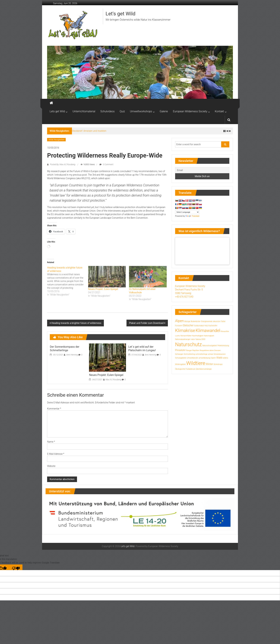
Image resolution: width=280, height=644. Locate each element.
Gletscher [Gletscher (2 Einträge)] (188, 325)
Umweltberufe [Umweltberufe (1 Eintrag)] (193, 358)
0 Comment (106, 164)
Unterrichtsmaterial (84, 111)
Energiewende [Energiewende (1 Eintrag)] (207, 321)
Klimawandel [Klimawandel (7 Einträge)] (208, 330)
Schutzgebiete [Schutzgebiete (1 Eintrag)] (181, 358)
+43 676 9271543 (184, 297)
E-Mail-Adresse (56, 454)
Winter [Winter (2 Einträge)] (209, 364)
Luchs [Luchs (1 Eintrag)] (177, 336)
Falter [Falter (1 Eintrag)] (223, 321)
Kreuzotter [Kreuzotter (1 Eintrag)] (225, 331)
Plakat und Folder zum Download (146, 323)
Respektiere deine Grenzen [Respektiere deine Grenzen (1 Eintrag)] (210, 350)
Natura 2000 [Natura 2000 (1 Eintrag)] (200, 339)
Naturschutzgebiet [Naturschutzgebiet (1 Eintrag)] (210, 346)
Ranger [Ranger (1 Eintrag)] (189, 350)
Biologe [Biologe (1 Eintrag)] (187, 321)
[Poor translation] (16, 567)
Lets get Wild (57, 111)
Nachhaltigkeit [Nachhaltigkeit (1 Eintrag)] (198, 336)
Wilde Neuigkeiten (56, 140)
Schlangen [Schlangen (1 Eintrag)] (179, 354)
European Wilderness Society (190, 111)
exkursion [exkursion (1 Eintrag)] (217, 321)
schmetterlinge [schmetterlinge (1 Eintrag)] (201, 354)
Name (51, 442)
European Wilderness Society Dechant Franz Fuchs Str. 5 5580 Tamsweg (190, 290)
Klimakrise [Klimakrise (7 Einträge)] (185, 330)
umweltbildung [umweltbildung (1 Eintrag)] (204, 358)
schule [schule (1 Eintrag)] (211, 354)
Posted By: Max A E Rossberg (63, 164)
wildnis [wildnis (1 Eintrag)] (225, 358)
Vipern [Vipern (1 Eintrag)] (213, 358)
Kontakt (219, 111)
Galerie (164, 111)
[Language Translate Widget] (187, 212)
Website (51, 466)
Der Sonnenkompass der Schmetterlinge (65, 349)
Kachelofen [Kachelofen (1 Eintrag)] (213, 326)
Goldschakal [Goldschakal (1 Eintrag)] (199, 326)
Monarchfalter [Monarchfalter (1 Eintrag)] (186, 336)
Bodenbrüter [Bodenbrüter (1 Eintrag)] (196, 321)
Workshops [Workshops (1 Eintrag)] (218, 364)
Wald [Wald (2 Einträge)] (219, 358)
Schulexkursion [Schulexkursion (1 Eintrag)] (220, 354)
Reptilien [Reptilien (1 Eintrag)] (196, 350)
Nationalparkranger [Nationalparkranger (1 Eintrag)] (183, 339)
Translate (192, 216)
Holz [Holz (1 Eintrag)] (206, 326)
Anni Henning (72, 355)
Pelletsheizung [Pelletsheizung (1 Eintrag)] (223, 346)
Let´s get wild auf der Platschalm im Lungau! (142, 349)
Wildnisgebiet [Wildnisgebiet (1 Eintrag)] (180, 364)
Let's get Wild (120, 14)
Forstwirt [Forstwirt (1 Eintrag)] (179, 326)
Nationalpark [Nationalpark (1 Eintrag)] (209, 336)
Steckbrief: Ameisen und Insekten (89, 131)
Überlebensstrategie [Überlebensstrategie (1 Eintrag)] (204, 369)
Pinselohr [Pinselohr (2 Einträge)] (180, 350)
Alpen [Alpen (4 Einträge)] (179, 321)
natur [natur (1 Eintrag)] (193, 339)
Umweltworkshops (141, 111)
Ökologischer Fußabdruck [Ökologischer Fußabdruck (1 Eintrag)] (185, 369)
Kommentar (54, 409)
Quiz (122, 111)
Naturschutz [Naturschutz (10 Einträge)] (188, 344)
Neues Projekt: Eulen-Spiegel (103, 289)
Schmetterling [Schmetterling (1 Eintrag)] (189, 354)
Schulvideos (107, 111)
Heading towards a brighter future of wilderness (76, 323)
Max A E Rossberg (113, 380)
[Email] (202, 170)
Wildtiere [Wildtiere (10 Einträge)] (196, 363)
